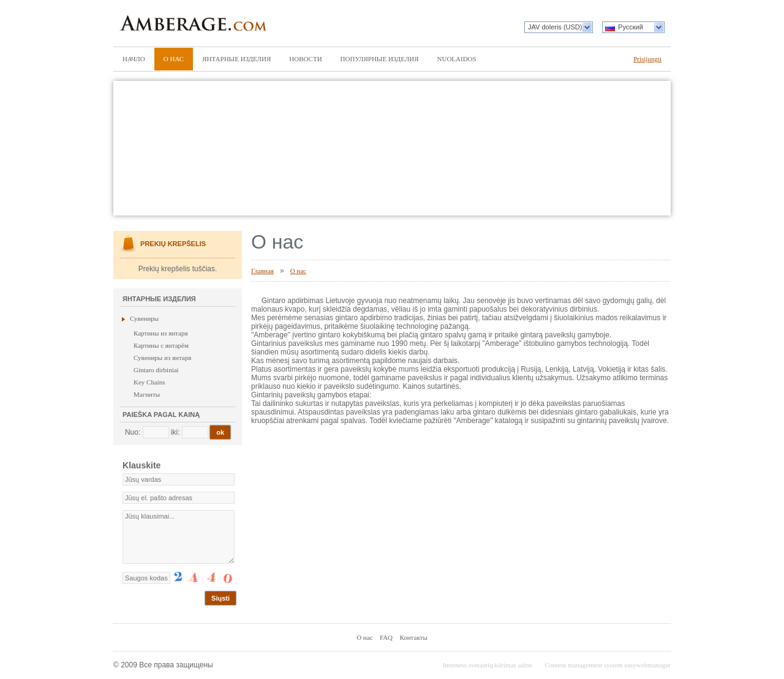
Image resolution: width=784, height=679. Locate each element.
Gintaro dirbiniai (156, 370)
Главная (262, 271)
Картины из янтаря (160, 333)
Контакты (413, 637)
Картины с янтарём (161, 345)
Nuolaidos (457, 59)
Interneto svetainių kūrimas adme (487, 665)
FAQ (386, 637)
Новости (305, 59)
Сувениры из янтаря (162, 358)
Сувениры (144, 318)
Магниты (147, 394)
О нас (174, 59)
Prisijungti (647, 59)
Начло (134, 59)
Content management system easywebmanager (608, 665)
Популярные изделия (380, 59)
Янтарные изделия (236, 59)
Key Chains (149, 382)
